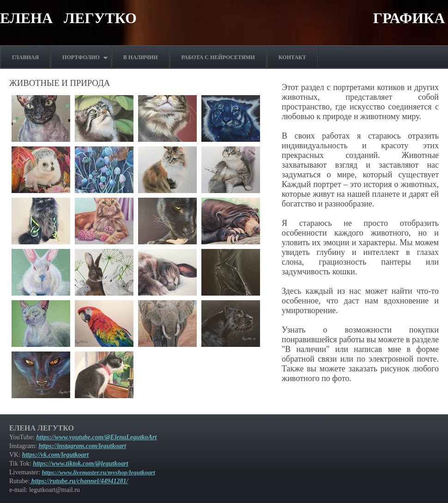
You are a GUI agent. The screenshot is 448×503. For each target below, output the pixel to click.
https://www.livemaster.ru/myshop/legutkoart (98, 472)
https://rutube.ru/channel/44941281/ (79, 481)
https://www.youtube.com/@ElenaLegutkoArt (96, 437)
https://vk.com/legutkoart (55, 455)
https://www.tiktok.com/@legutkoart (80, 464)
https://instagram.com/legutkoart (82, 446)
